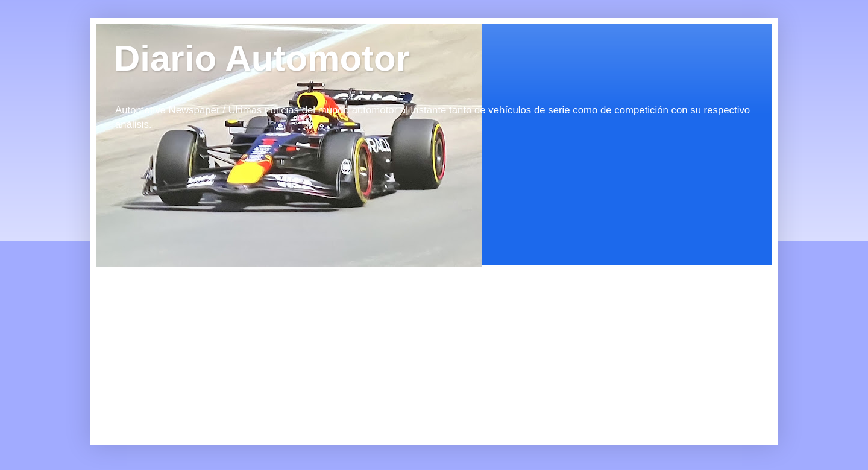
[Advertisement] (204, 343)
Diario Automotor (262, 58)
